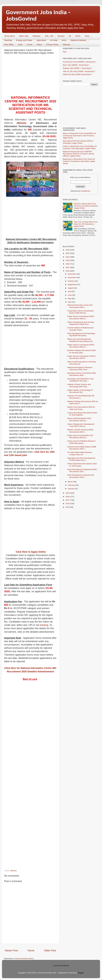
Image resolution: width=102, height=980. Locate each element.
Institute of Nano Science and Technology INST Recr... (79, 385)
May (70, 299)
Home (31, 950)
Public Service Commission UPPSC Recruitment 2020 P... (82, 357)
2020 (68, 271)
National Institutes (78, 40)
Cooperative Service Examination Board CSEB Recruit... (81, 312)
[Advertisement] (30, 76)
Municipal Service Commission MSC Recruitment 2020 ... (82, 374)
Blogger (81, 973)
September (72, 285)
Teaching (8, 40)
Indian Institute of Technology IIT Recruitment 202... (80, 391)
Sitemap (66, 44)
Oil (70, 36)
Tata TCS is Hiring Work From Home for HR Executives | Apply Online (86, 224)
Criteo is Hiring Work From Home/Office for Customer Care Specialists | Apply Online (80, 147)
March (70, 482)
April (70, 302)
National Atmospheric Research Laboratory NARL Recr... (80, 368)
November (72, 277)
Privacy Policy (52, 44)
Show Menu (10, 36)
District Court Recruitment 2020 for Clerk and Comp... (81, 408)
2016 (68, 504)
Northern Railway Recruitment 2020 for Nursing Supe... (82, 351)
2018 (68, 497)
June (70, 295)
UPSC (78, 36)
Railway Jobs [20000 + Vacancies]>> (77, 68)
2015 (68, 507)
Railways (37, 36)
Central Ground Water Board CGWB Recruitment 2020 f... (82, 448)
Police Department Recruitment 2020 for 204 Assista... (82, 465)
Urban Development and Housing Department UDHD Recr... (81, 323)
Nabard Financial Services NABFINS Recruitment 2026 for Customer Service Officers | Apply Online (79, 154)
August (71, 288)
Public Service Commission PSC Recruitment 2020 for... (80, 436)
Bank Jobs (24, 36)
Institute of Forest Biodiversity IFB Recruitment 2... (81, 397)
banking (44, 625)
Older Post (50, 950)
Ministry (61, 36)
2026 (68, 250)
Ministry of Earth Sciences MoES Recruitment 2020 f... (80, 431)
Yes (65, 13)
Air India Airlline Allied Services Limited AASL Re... (80, 453)
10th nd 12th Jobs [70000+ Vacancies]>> (79, 71)
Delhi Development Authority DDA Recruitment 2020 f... (81, 476)
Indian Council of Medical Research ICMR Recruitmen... (81, 442)
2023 (68, 260)
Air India (54, 40)
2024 (68, 257)
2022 (68, 264)
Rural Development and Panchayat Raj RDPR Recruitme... (81, 335)
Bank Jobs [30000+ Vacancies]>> (76, 65)
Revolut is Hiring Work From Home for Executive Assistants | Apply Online (86, 206)
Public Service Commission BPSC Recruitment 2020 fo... (81, 317)
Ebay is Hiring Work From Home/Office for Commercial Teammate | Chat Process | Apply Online (80, 135)
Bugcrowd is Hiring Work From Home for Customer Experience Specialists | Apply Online (79, 161)
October (71, 281)
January (71, 489)
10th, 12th (49, 36)
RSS (65, 52)
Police (39, 44)
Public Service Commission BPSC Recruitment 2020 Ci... (81, 346)
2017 (68, 500)
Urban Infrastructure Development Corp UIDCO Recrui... (81, 425)
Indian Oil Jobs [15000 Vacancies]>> (77, 74)
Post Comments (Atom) (24, 958)
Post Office (9, 44)
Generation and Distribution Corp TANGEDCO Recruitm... (80, 380)
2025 (68, 253)
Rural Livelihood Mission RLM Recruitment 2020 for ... (79, 419)
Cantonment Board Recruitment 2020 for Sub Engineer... (82, 414)
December (72, 274)
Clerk (20, 44)
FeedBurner (86, 191)
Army (64, 40)
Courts (29, 44)
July (70, 291)
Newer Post (11, 950)
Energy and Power (24, 40)
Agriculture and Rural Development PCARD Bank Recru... (81, 459)
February (72, 485)
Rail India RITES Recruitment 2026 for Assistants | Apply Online (78, 142)
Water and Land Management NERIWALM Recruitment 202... (81, 340)
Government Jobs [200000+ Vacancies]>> (80, 62)
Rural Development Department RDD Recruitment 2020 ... (82, 470)
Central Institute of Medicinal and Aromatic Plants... (80, 329)
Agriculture (41, 40)
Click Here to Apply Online (31, 552)
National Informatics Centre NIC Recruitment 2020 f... (80, 306)
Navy (87, 36)
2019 (68, 493)
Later (38, 13)
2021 (68, 267)
